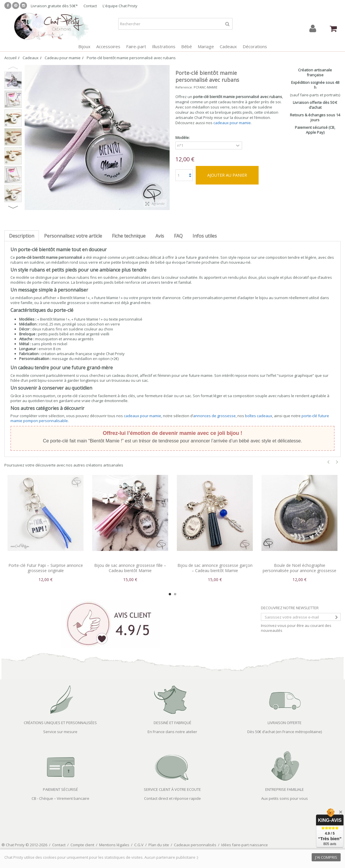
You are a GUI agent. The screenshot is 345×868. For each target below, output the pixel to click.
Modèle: (183, 138)
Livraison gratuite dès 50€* (54, 6)
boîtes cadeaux (259, 416)
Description (22, 236)
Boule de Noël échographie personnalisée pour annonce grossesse (299, 568)
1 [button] (170, 594)
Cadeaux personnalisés (195, 845)
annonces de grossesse (214, 416)
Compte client (82, 845)
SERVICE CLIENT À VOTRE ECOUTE (172, 789)
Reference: (184, 87)
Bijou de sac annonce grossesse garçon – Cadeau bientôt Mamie (215, 568)
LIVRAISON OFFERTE (285, 723)
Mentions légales (114, 845)
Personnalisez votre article (73, 236)
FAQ (178, 236)
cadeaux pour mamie (232, 123)
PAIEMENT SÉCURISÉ (60, 789)
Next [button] (13, 207)
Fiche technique (129, 236)
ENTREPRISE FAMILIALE (285, 789)
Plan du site (159, 845)
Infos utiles (205, 236)
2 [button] (175, 594)
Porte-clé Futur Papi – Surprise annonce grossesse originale (46, 568)
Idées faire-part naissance (245, 845)
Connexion (313, 29)
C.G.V (139, 845)
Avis (160, 236)
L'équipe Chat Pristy (120, 6)
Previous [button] (13, 68)
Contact (90, 6)
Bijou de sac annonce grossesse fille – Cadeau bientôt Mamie (130, 568)
